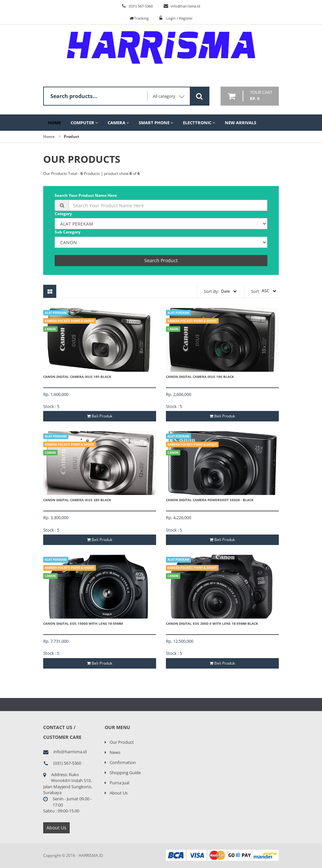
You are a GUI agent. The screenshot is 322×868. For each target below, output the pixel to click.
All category (169, 96)
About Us (56, 828)
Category (63, 214)
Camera (118, 123)
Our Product (122, 742)
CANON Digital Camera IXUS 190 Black (200, 377)
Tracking (139, 18)
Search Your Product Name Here (86, 195)
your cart (261, 96)
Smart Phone (156, 123)
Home (54, 123)
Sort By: (211, 291)
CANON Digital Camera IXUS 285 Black (77, 500)
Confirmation (123, 762)
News (115, 752)
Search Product (161, 260)
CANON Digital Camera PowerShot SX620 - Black (210, 500)
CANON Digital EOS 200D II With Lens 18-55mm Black (212, 623)
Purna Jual (119, 783)
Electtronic (199, 123)
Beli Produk (100, 416)
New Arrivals (241, 123)
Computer (84, 123)
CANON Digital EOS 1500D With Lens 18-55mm (83, 623)
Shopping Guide (125, 773)
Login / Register (179, 18)
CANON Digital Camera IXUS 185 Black (77, 377)
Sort (255, 291)
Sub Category (68, 232)
